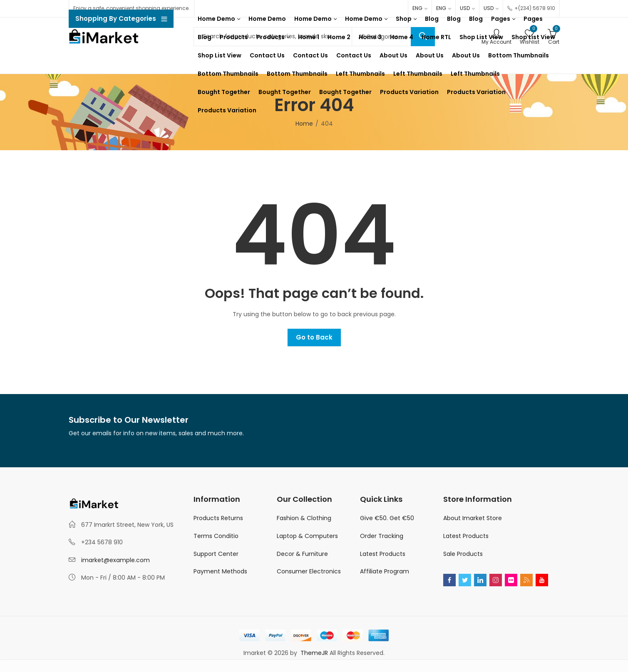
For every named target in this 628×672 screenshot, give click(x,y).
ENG (417, 8)
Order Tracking (382, 536)
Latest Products (383, 554)
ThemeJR (315, 653)
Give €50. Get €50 (387, 518)
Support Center (216, 554)
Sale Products (463, 554)
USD (465, 8)
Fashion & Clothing (304, 518)
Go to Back (314, 337)
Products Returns (218, 518)
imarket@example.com (115, 560)
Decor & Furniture (302, 554)
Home (304, 124)
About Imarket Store (473, 518)
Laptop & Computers (307, 536)
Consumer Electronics (309, 571)
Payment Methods (220, 571)
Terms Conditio (216, 536)
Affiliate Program (385, 571)
